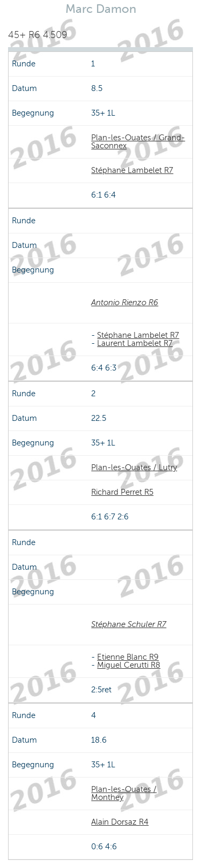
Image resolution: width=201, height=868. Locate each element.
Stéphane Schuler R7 (129, 624)
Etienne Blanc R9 (128, 657)
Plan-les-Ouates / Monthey (124, 793)
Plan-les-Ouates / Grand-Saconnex (138, 142)
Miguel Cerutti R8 (129, 665)
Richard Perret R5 (122, 492)
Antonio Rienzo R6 (125, 303)
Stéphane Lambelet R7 (132, 170)
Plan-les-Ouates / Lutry (134, 467)
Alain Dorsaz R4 (120, 822)
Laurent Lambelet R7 (135, 343)
